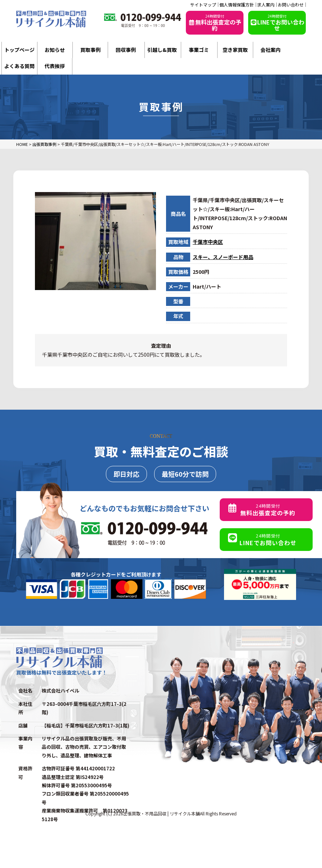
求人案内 (266, 5)
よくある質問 (19, 66)
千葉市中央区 (208, 242)
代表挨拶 (55, 66)
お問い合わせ (291, 5)
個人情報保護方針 (237, 5)
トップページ (19, 50)
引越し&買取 (162, 50)
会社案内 (270, 50)
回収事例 (126, 50)
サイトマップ (203, 5)
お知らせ (55, 50)
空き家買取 (235, 50)
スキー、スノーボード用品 (223, 257)
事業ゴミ (199, 50)
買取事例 (90, 50)
